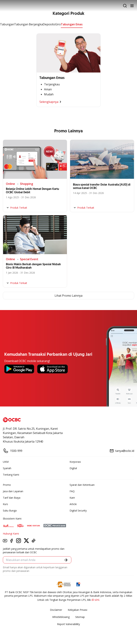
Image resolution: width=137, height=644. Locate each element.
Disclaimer (56, 610)
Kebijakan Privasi (78, 610)
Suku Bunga (10, 511)
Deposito (49, 24)
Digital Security (78, 511)
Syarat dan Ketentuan (82, 485)
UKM (6, 462)
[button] (66, 560)
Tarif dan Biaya (12, 498)
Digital (73, 468)
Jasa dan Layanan (13, 491)
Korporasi (75, 462)
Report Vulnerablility (68, 624)
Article (73, 504)
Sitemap (80, 617)
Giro (58, 24)
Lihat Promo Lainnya (68, 296)
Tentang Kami (11, 475)
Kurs (5, 504)
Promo (7, 485)
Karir (72, 498)
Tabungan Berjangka (28, 24)
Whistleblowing (61, 617)
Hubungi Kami (11, 534)
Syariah (7, 468)
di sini (95, 600)
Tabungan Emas (72, 24)
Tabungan (7, 24)
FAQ (72, 491)
